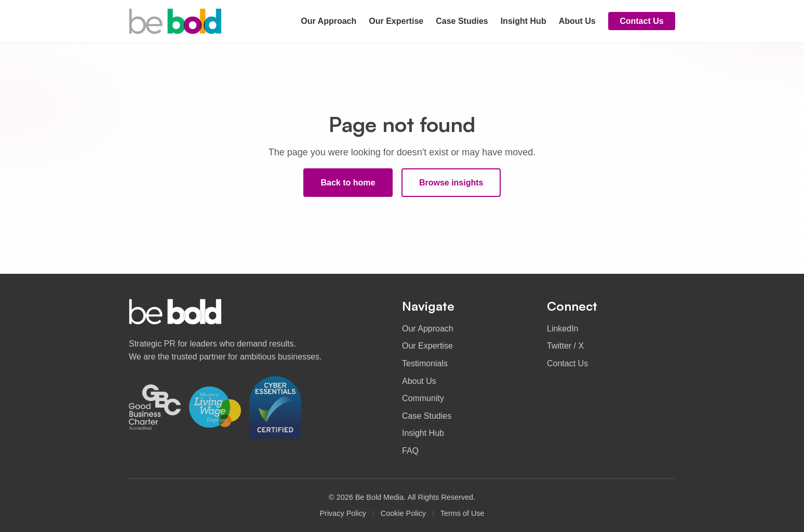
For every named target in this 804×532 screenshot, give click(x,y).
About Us (577, 21)
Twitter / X (565, 346)
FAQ (410, 451)
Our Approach (329, 21)
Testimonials (425, 363)
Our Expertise (396, 21)
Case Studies (462, 21)
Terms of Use (463, 513)
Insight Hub (524, 21)
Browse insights (451, 183)
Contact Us (641, 21)
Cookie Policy (403, 513)
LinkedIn (563, 329)
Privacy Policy (343, 513)
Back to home (348, 183)
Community (423, 398)
